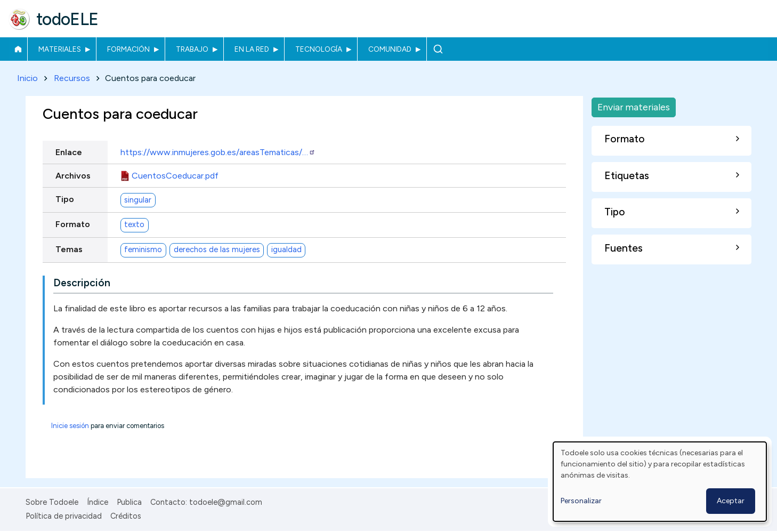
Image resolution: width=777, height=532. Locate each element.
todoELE (67, 19)
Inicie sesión (70, 426)
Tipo (65, 199)
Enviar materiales (634, 107)
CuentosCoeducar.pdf (175, 176)
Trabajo (192, 49)
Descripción (82, 283)
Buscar (438, 49)
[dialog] (660, 482)
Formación (128, 49)
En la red (252, 49)
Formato (73, 224)
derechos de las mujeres (217, 250)
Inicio (18, 49)
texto (134, 225)
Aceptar (731, 501)
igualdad (286, 250)
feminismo (143, 250)
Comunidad (390, 49)
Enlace (69, 152)
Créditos (126, 516)
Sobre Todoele (52, 502)
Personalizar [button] (581, 501)
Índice (98, 502)
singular (138, 200)
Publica (129, 502)
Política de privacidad (64, 516)
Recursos (72, 78)
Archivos (73, 176)
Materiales (60, 49)
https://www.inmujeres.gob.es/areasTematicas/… (218, 152)
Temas (69, 249)
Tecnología (319, 49)
